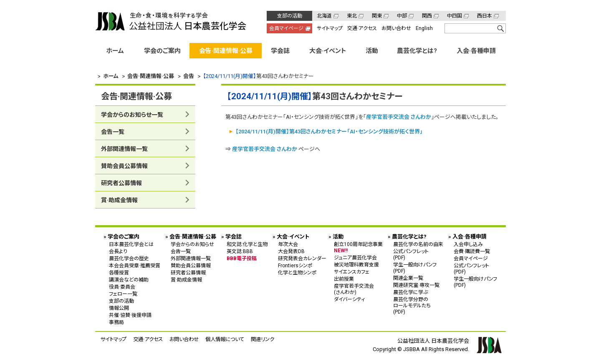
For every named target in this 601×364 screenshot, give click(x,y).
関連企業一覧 (408, 278)
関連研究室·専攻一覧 (416, 285)
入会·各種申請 (476, 51)
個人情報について (225, 339)
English (424, 28)
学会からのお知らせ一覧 (132, 115)
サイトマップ (330, 28)
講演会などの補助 (129, 280)
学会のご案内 (162, 51)
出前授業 (344, 279)
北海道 (324, 16)
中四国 (455, 16)
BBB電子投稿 (242, 259)
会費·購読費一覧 (472, 251)
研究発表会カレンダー (302, 259)
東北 (352, 16)
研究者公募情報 (121, 183)
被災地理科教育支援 (356, 265)
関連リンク (263, 339)
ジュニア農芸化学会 (355, 258)
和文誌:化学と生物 (247, 244)
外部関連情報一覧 (124, 149)
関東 (377, 16)
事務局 (116, 322)
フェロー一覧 (123, 294)
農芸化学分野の (418, 305)
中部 (402, 16)
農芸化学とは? (417, 51)
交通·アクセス (362, 28)
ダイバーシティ (349, 299)
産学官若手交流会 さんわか (399, 117)
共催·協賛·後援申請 (130, 315)
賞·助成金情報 (119, 200)
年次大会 (288, 244)
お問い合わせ (396, 28)
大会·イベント (328, 51)
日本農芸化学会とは (131, 244)
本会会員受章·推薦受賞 (135, 266)
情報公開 (119, 308)
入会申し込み (468, 244)
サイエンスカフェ (352, 272)
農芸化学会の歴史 (129, 259)
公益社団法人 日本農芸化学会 (171, 21)
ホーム (115, 51)
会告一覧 (113, 132)
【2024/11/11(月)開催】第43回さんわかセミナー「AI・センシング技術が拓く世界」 (329, 131)
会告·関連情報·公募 (226, 51)
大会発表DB (291, 251)
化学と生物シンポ (297, 273)
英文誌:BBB (240, 251)
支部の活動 (290, 16)
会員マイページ (286, 28)
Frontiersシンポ (295, 266)
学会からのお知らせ (192, 244)
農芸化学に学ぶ (410, 292)
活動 (372, 51)
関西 (427, 16)
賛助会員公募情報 (124, 166)
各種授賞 (119, 273)
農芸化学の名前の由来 (418, 244)
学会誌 (280, 51)
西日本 (485, 16)
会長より (118, 251)
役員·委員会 (122, 287)
